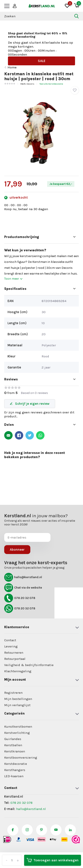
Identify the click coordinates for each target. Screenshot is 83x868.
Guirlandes (13, 739)
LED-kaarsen (14, 776)
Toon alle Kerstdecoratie (51, 84)
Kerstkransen (15, 751)
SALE (42, 61)
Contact (10, 640)
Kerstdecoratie (16, 764)
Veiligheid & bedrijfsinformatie (29, 665)
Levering (11, 646)
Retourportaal (15, 659)
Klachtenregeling (18, 671)
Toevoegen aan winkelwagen (53, 860)
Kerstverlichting (17, 733)
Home (12, 67)
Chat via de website (23, 588)
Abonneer (17, 550)
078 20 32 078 (20, 598)
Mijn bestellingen (18, 699)
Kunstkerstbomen (18, 727)
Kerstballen (13, 745)
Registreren (13, 693)
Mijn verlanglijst (17, 705)
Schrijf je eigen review (30, 404)
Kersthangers (15, 770)
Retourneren (14, 653)
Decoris (30, 84)
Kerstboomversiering (21, 758)
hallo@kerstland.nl (23, 577)
